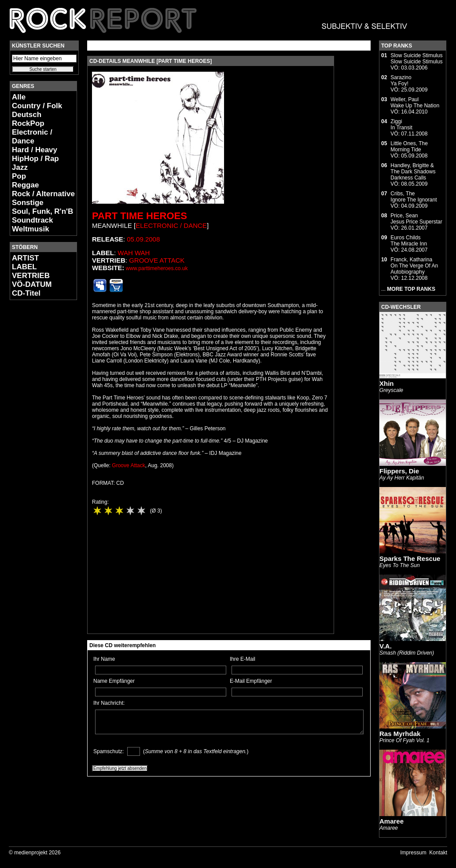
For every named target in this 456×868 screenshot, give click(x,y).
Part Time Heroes (140, 216)
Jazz (20, 167)
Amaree (392, 821)
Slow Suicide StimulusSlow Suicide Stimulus (416, 59)
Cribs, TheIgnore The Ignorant (414, 197)
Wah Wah (134, 253)
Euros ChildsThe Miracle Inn (409, 241)
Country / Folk (37, 106)
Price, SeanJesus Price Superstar (416, 219)
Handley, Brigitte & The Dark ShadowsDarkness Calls (413, 172)
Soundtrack (33, 220)
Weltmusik (31, 229)
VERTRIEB (31, 276)
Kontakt (438, 853)
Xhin (387, 383)
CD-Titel (26, 293)
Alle (19, 97)
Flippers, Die (399, 471)
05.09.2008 (143, 239)
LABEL (24, 267)
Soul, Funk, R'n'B (42, 211)
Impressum (413, 853)
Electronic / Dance (32, 137)
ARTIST (25, 258)
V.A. (386, 646)
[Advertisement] (36, 438)
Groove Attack (157, 260)
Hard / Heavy (35, 150)
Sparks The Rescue (410, 559)
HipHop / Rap (35, 159)
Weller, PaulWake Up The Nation (415, 103)
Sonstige (28, 203)
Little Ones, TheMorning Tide (409, 146)
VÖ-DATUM (32, 284)
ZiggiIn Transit (401, 125)
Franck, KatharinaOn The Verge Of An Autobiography (414, 266)
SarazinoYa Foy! (401, 81)
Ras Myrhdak (400, 734)
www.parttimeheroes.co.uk (157, 268)
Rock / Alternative (43, 194)
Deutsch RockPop (28, 119)
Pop (19, 176)
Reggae (25, 185)
